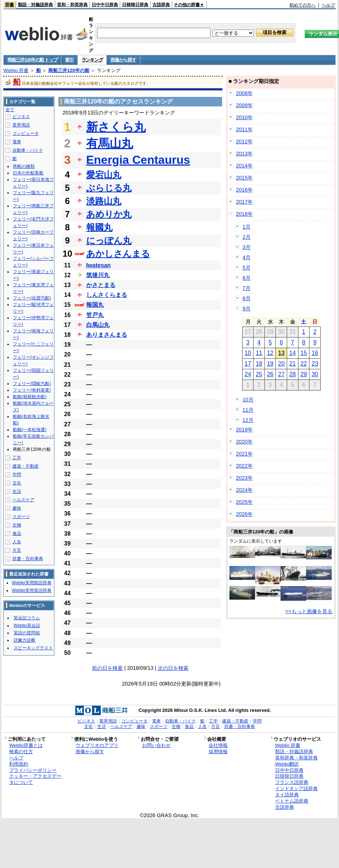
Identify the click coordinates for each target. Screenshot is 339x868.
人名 (17, 542)
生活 (17, 491)
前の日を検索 (107, 668)
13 (281, 353)
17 (248, 364)
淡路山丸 (104, 201)
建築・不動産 (26, 466)
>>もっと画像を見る (309, 611)
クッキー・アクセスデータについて (35, 779)
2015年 (244, 178)
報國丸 (99, 227)
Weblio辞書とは (26, 745)
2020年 (244, 442)
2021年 (244, 454)
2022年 (244, 466)
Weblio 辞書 (16, 70)
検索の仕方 (21, 752)
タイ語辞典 (287, 795)
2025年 (244, 502)
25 (259, 374)
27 (281, 374)
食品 (17, 533)
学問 (17, 475)
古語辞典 (161, 5)
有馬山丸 (110, 143)
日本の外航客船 (28, 173)
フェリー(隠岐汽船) (32, 384)
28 (293, 374)
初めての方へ (302, 5)
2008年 (244, 93)
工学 (17, 458)
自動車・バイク (28, 150)
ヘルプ (328, 5)
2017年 (244, 202)
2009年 (244, 105)
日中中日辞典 (105, 5)
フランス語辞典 (292, 782)
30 (315, 374)
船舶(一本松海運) (30, 430)
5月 (247, 268)
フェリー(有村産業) (32, 390)
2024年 (244, 490)
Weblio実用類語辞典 (31, 583)
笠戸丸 (95, 315)
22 (304, 364)
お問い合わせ (156, 745)
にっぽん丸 (109, 240)
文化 (17, 483)
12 (270, 353)
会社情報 (218, 745)
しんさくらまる (107, 295)
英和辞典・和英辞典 (296, 758)
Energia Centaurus (138, 160)
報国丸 (95, 305)
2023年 (244, 478)
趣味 (17, 508)
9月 (247, 309)
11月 (248, 410)
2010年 (244, 117)
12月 (248, 420)
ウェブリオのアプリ (97, 745)
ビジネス (21, 117)
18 (259, 364)
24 (248, 374)
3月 (247, 247)
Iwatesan (99, 265)
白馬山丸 (98, 325)
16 (315, 353)
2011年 (244, 129)
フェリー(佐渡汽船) (32, 298)
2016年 (244, 190)
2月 (247, 237)
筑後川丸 (98, 275)
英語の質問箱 (27, 633)
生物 (17, 525)
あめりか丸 (109, 214)
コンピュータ (26, 133)
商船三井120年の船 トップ (32, 60)
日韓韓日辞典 (135, 5)
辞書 (9, 5)
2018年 (244, 214)
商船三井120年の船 (69, 70)
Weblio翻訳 (287, 764)
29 (304, 374)
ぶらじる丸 (109, 188)
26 (270, 374)
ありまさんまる (107, 335)
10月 (248, 400)
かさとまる (101, 285)
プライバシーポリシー (33, 770)
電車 (17, 142)
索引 (69, 60)
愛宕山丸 (104, 175)
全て (10, 110)
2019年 (244, 430)
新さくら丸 (116, 127)
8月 (247, 298)
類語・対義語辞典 (35, 5)
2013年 (244, 154)
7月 (247, 288)
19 (270, 364)
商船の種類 (24, 166)
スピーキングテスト (33, 648)
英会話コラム (27, 618)
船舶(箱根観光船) (30, 397)
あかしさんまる (118, 254)
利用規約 (19, 764)
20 (281, 364)
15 (304, 353)
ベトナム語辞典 (292, 801)
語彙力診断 (24, 640)
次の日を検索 (173, 668)
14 (293, 353)
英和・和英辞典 (72, 5)
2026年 (244, 514)
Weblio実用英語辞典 (31, 590)
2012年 (244, 141)
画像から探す (123, 60)
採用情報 (218, 752)
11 (259, 353)
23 (315, 364)
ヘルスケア (23, 500)
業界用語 (21, 125)
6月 (247, 278)
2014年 (244, 166)
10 (248, 353)
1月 (247, 227)
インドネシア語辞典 (296, 788)
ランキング (92, 60)
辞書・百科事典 (28, 559)
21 (293, 364)
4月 (247, 257)
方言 (17, 550)
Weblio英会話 (27, 626)
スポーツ (21, 517)
